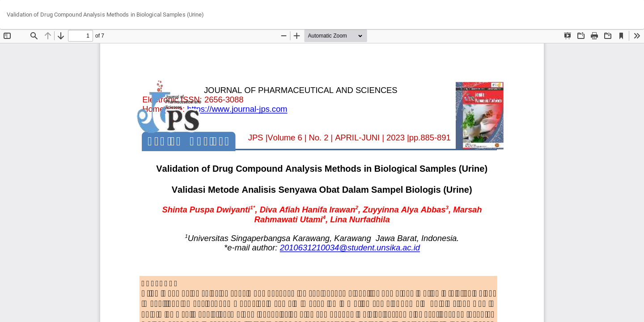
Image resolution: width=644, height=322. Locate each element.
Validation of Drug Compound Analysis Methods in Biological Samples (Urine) (105, 15)
